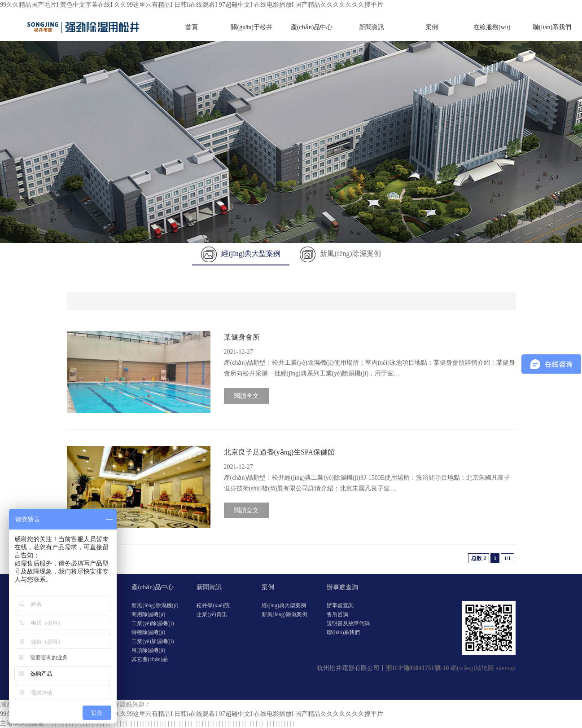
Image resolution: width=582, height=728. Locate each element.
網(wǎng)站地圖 (472, 668)
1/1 (507, 558)
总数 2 (479, 558)
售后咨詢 (337, 614)
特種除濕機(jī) (148, 632)
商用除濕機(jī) (148, 614)
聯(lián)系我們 (552, 27)
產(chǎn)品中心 (312, 27)
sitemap (506, 668)
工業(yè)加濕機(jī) (153, 641)
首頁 (192, 27)
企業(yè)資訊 (212, 614)
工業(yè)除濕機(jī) (153, 623)
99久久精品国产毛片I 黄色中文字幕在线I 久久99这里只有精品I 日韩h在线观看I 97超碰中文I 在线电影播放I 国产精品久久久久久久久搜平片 (192, 5)
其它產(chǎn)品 (149, 659)
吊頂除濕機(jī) (148, 650)
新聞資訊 (372, 27)
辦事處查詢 (342, 587)
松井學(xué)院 (213, 605)
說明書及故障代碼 (348, 623)
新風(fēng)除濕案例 (340, 254)
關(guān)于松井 (252, 27)
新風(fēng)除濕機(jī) (155, 605)
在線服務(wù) (492, 27)
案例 (432, 27)
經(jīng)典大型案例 (241, 254)
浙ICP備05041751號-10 (418, 668)
